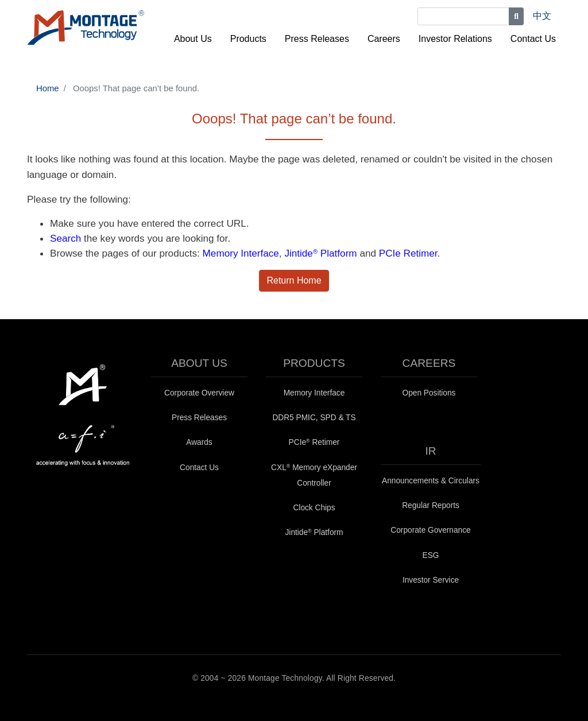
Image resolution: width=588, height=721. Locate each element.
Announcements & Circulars (431, 481)
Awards (199, 442)
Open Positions (429, 393)
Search (65, 238)
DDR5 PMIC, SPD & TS (314, 418)
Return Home (294, 280)
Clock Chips (314, 508)
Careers (384, 39)
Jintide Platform (320, 253)
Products (248, 39)
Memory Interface (241, 253)
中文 (542, 16)
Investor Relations (455, 39)
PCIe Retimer (408, 253)
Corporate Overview (199, 393)
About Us (193, 39)
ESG (431, 555)
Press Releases (317, 39)
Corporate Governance (430, 530)
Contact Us (533, 39)
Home (48, 88)
